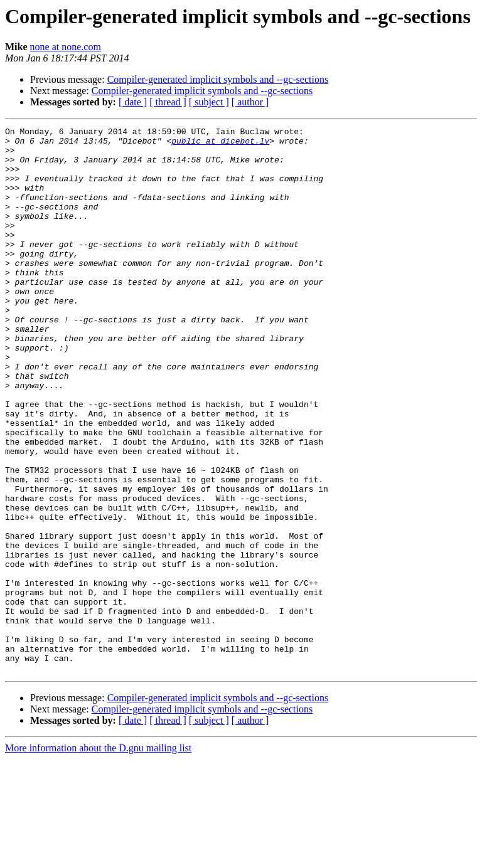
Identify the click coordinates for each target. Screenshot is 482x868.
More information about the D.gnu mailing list (98, 857)
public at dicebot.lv (220, 144)
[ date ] (133, 102)
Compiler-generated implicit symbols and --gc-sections (218, 79)
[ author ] (250, 102)
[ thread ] (168, 102)
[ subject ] (209, 102)
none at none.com (66, 47)
